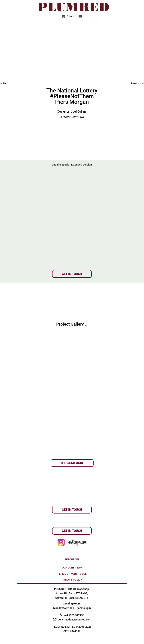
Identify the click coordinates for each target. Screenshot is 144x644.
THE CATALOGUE (72, 463)
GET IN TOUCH (72, 274)
